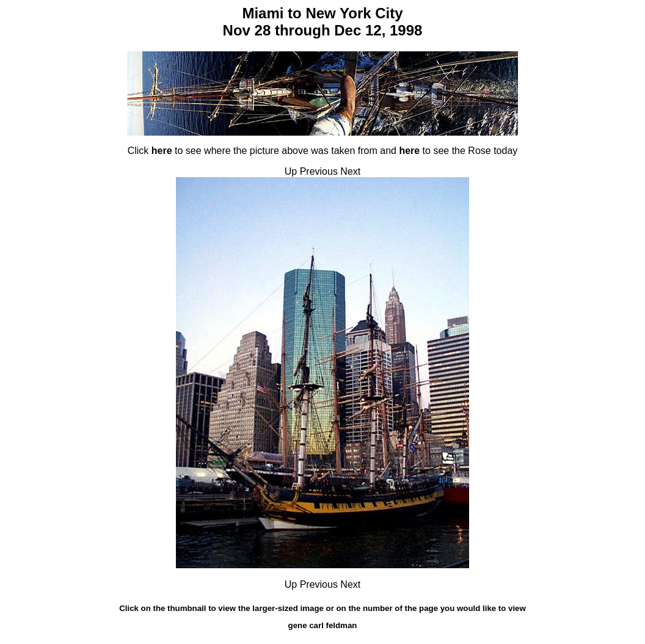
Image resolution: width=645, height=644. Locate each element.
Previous (319, 171)
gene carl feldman (323, 625)
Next (350, 171)
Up (291, 171)
